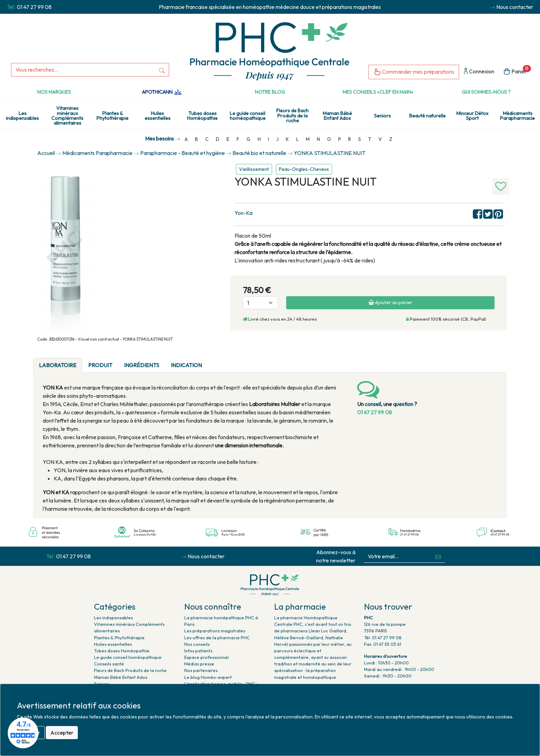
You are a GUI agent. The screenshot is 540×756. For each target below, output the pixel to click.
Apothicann (162, 92)
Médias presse (199, 664)
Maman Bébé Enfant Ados (337, 116)
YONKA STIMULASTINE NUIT (330, 153)
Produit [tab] (100, 365)
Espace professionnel (206, 657)
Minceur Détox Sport (472, 116)
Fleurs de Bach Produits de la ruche (292, 116)
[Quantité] (260, 303)
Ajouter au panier (391, 302)
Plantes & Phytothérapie (112, 116)
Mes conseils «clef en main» (378, 92)
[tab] (214, 361)
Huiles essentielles (158, 116)
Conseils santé (109, 664)
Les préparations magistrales (215, 631)
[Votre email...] (398, 556)
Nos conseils (197, 644)
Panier (517, 71)
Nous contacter (515, 7)
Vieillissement (254, 169)
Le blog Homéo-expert (208, 677)
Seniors (382, 116)
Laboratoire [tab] (58, 365)
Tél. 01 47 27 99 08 (383, 638)
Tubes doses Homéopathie (202, 116)
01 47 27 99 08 (34, 7)
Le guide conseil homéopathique (248, 116)
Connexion (479, 72)
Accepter (62, 733)
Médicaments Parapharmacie (517, 116)
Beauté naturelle (427, 116)
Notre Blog (270, 92)
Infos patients (198, 651)
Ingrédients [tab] (142, 365)
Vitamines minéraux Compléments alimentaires (67, 116)
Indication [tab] (186, 365)
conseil (373, 404)
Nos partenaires (201, 670)
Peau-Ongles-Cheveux (304, 169)
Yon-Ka (243, 213)
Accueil (46, 153)
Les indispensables (22, 116)
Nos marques (54, 92)
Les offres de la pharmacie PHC (217, 638)
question (403, 404)
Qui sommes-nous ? (486, 92)
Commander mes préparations (414, 72)
